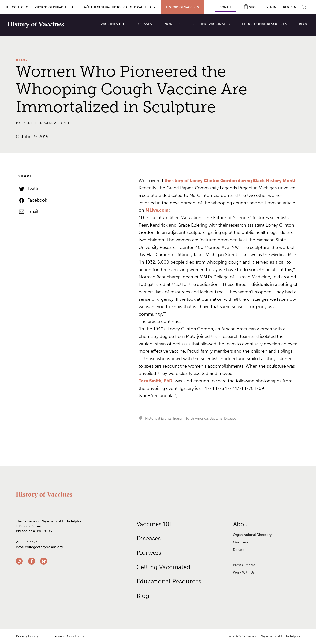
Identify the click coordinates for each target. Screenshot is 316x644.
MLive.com (157, 210)
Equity (178, 419)
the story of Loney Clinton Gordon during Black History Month (230, 181)
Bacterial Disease (223, 419)
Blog (22, 60)
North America (196, 419)
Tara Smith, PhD (156, 381)
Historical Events (158, 419)
